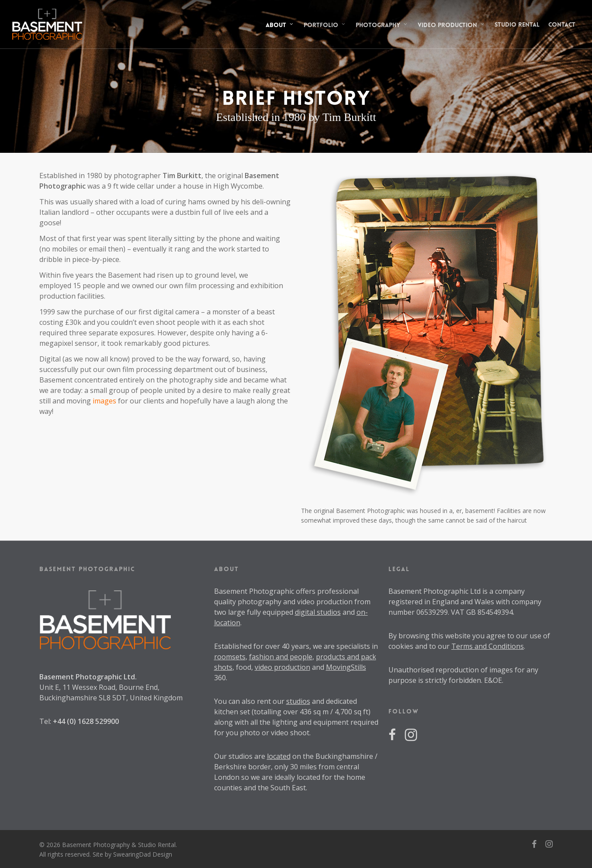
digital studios (318, 612)
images (104, 401)
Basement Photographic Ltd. (88, 677)
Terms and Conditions (488, 646)
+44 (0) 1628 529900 (86, 721)
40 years (296, 646)
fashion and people (281, 657)
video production (282, 667)
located (279, 756)
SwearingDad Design (143, 854)
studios (298, 701)
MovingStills (346, 667)
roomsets (230, 657)
